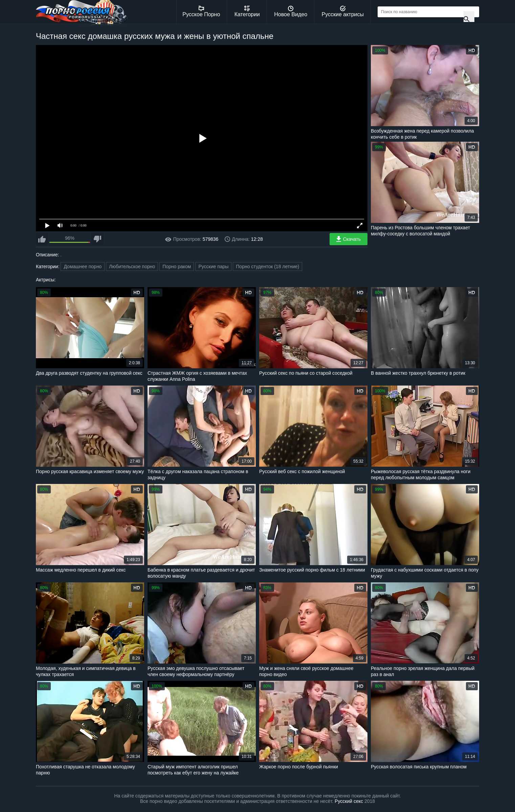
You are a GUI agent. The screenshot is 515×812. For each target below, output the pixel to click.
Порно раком (177, 266)
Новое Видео (291, 11)
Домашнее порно (83, 266)
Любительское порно (132, 266)
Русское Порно (201, 11)
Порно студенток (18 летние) (267, 266)
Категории (247, 11)
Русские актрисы (343, 11)
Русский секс (349, 801)
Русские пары (213, 266)
